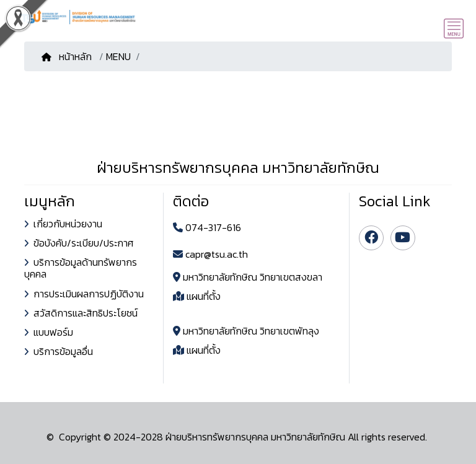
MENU (118, 56)
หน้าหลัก (68, 56)
